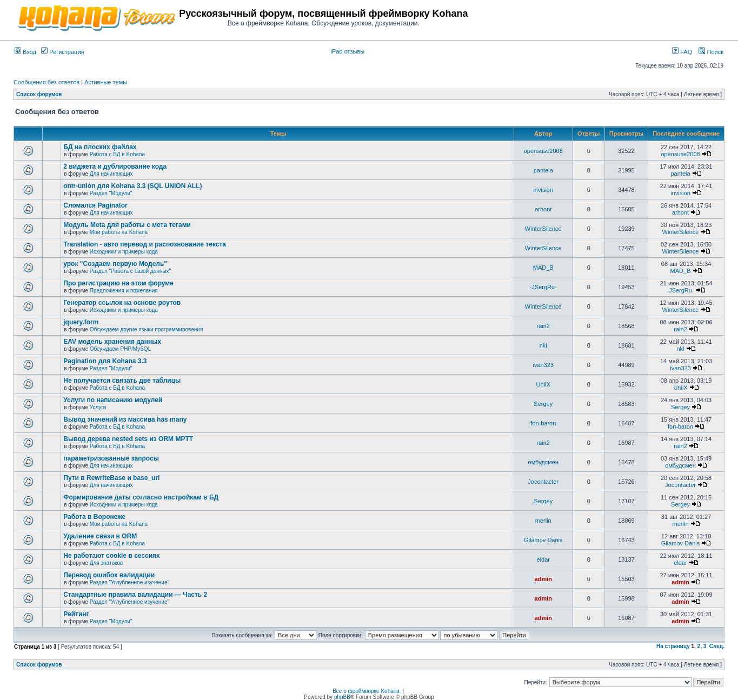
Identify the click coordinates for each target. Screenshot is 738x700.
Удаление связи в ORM (100, 536)
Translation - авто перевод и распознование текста (145, 244)
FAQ (682, 52)
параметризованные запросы (111, 458)
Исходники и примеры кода (124, 252)
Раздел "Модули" (111, 193)
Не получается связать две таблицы (122, 381)
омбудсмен (543, 462)
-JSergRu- (543, 287)
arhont (543, 209)
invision (543, 190)
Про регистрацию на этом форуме (118, 283)
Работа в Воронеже (94, 517)
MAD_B (543, 268)
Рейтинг (76, 614)
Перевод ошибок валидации (109, 575)
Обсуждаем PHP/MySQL (121, 349)
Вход (25, 52)
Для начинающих (111, 174)
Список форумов (39, 94)
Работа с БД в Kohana (117, 154)
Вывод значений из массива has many (125, 419)
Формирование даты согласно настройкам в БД (141, 497)
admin (543, 579)
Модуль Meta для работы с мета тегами (127, 225)
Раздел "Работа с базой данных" (130, 271)
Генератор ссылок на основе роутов (122, 303)
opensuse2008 (543, 151)
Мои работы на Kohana (119, 232)
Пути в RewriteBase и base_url (111, 478)
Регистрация (62, 52)
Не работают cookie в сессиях (111, 556)
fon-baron (543, 423)
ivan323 (543, 365)
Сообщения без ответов (46, 82)
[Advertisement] (597, 17)
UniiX (543, 384)
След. (717, 646)
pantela (543, 170)
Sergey (543, 404)
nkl (543, 345)
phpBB (342, 697)
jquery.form (81, 322)
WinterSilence (543, 229)
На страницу (673, 646)
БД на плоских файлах (100, 147)
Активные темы (106, 82)
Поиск (711, 52)
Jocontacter (543, 482)
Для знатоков (107, 563)
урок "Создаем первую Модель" (115, 264)
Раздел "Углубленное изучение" (129, 582)
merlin (543, 521)
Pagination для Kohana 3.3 (105, 361)
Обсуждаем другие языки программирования (147, 329)
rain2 (543, 326)
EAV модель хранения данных (112, 342)
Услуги (98, 407)
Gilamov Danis (543, 540)
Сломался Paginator (95, 205)
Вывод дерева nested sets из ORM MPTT (128, 439)
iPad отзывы (348, 51)
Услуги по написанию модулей (113, 400)
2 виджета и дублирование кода (115, 166)
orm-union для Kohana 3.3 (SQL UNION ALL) (132, 186)
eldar (543, 559)
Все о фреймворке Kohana (366, 691)
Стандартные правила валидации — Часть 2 (135, 595)
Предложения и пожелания (124, 291)
